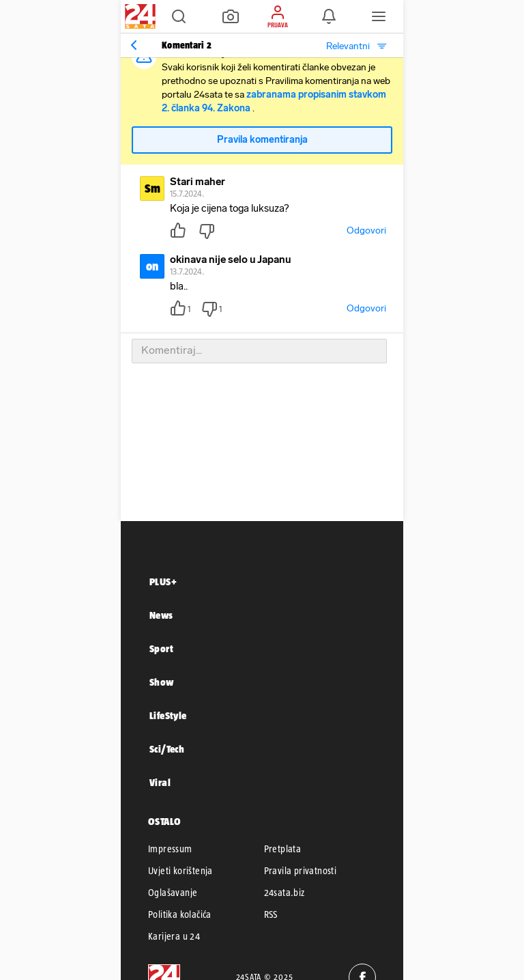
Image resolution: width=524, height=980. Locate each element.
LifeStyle (168, 715)
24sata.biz (285, 893)
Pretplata (283, 849)
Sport (161, 648)
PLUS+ (163, 582)
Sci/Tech (167, 749)
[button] (179, 16)
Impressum (170, 849)
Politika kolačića (180, 914)
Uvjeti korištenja (180, 871)
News (161, 615)
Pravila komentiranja (262, 140)
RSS (271, 914)
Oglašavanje (173, 893)
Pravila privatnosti (301, 871)
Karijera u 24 (174, 936)
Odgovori (366, 230)
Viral (160, 782)
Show (162, 682)
